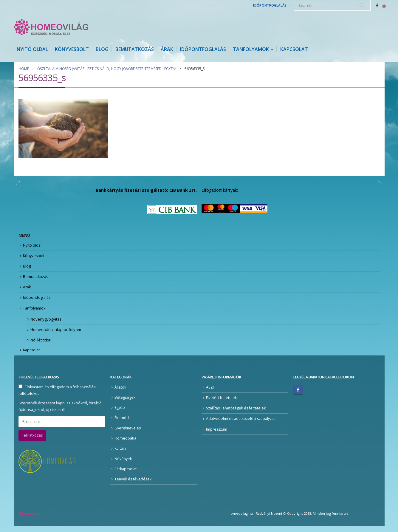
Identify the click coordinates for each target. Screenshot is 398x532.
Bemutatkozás (135, 49)
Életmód (122, 423)
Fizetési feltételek (222, 402)
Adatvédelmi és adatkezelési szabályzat (241, 424)
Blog (102, 49)
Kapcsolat (294, 49)
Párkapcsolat (126, 474)
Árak (167, 49)
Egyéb (120, 412)
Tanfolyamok (251, 49)
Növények (123, 464)
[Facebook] (377, 5)
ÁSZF (210, 392)
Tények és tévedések (133, 484)
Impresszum (217, 434)
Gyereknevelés (128, 433)
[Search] (362, 5)
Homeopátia (125, 443)
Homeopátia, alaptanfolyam (56, 333)
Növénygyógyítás (46, 322)
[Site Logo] (51, 27)
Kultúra (121, 454)
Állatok (120, 392)
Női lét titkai (41, 344)
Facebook (298, 394)
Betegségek (125, 402)
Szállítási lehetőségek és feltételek (237, 413)
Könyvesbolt (72, 49)
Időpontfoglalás (270, 5)
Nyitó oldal (32, 49)
